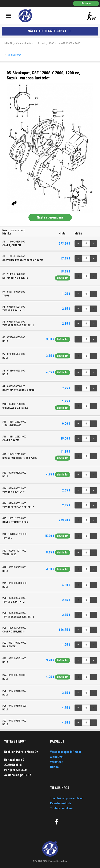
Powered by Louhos (58, 861)
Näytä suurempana (50, 217)
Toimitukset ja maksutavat (67, 798)
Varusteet (56, 762)
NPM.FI (8, 43)
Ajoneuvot (57, 757)
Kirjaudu (86, 3)
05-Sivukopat (15, 55)
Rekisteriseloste (61, 803)
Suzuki (41, 43)
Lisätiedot (63, 278)
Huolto (54, 767)
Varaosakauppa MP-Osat (65, 752)
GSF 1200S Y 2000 (71, 43)
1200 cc (53, 43)
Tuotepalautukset (61, 808)
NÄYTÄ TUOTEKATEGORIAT (50, 31)
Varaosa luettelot (25, 43)
